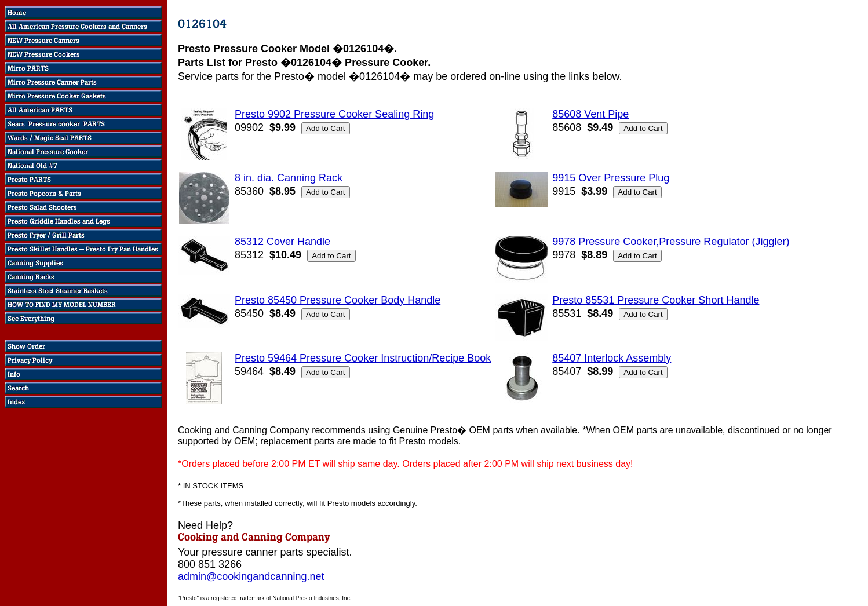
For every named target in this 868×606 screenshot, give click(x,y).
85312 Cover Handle (282, 242)
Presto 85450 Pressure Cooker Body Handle (338, 300)
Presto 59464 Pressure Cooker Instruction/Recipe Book (363, 358)
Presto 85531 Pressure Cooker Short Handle (656, 300)
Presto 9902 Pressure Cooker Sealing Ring (334, 114)
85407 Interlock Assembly (612, 358)
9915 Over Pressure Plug (611, 178)
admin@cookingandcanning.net (251, 576)
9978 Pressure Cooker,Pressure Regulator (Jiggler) (671, 242)
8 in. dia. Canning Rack (289, 178)
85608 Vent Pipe (590, 114)
